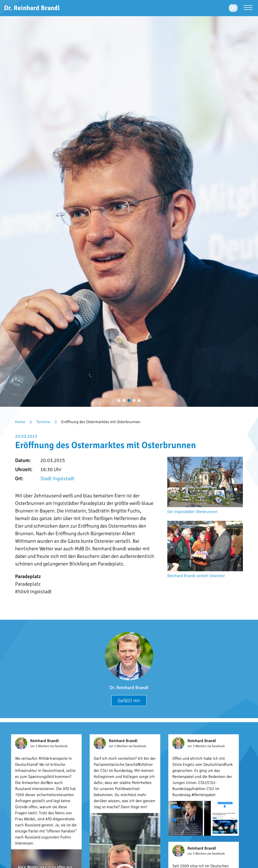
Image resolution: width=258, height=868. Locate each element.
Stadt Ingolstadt (57, 479)
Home (20, 422)
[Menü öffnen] (248, 8)
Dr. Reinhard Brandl (129, 688)
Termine (43, 422)
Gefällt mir (129, 701)
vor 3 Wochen (197, 746)
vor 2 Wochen (40, 746)
